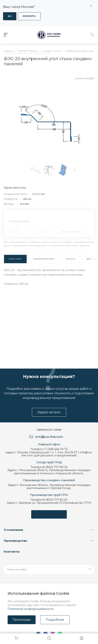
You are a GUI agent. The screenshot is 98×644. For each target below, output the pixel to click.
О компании (14, 530)
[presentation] (75, 170)
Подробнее (55, 620)
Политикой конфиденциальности (31, 609)
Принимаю (22, 620)
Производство (16, 541)
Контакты (12, 552)
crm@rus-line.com (49, 437)
